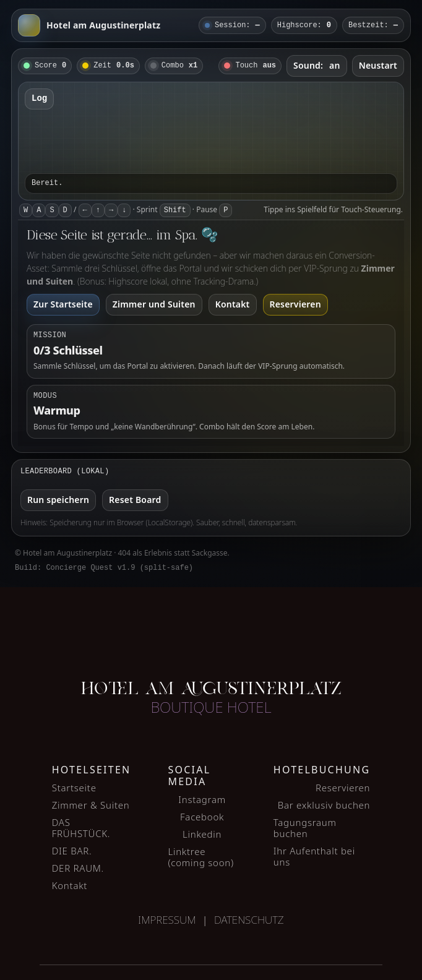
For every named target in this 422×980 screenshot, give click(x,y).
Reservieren (295, 304)
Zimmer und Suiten (154, 304)
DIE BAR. (72, 851)
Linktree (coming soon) (200, 857)
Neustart (378, 65)
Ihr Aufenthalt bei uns (314, 856)
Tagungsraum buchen (305, 828)
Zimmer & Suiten (91, 805)
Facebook (202, 817)
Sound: (317, 65)
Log (39, 98)
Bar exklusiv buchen (324, 805)
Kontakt (233, 304)
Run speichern (58, 500)
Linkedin (202, 834)
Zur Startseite (63, 304)
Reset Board (135, 500)
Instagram (202, 799)
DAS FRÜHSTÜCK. (81, 828)
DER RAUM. (78, 868)
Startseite (74, 788)
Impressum (167, 920)
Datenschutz (249, 920)
